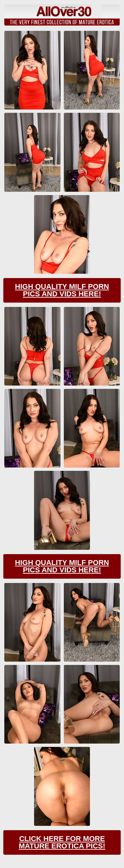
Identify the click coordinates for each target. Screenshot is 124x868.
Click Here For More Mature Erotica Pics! (62, 842)
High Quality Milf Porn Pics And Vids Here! (62, 290)
